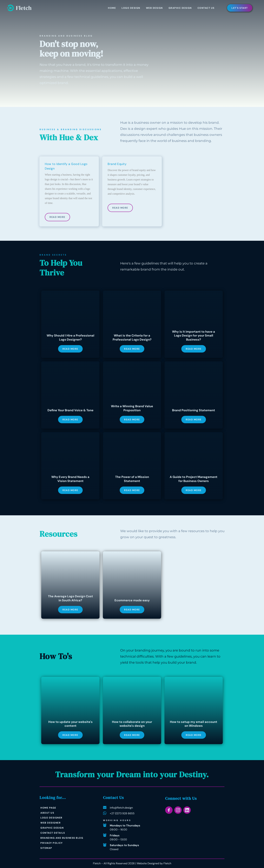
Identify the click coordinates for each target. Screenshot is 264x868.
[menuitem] (112, 8)
